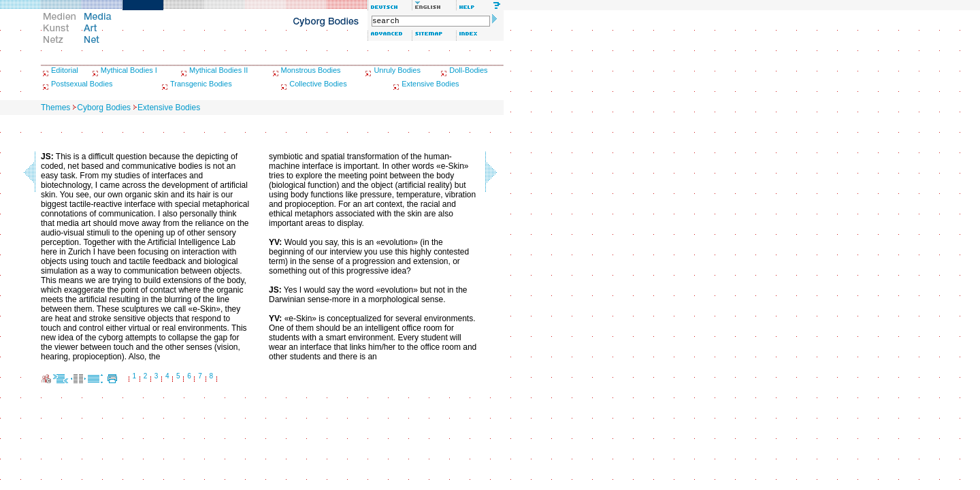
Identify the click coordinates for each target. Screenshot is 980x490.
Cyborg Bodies (104, 108)
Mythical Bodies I (129, 70)
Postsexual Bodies (82, 84)
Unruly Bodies (397, 70)
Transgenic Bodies (201, 84)
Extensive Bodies (430, 84)
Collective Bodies (318, 84)
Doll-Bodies (468, 70)
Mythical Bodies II (218, 70)
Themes (55, 108)
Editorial (65, 70)
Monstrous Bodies (311, 70)
